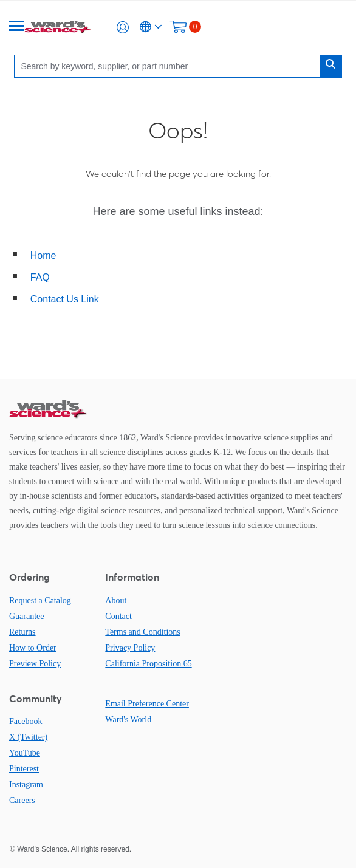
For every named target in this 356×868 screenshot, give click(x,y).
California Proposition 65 (148, 664)
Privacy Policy (130, 648)
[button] (123, 27)
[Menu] (17, 27)
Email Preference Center (147, 704)
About (116, 600)
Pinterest (24, 769)
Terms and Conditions (142, 632)
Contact (118, 616)
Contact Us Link (65, 299)
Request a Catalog (40, 600)
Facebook (26, 721)
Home (43, 255)
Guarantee (27, 616)
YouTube (25, 753)
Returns (22, 632)
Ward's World (128, 719)
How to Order (33, 648)
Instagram (26, 784)
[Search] (170, 66)
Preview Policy (35, 664)
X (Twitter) (28, 737)
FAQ (40, 277)
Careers (22, 800)
